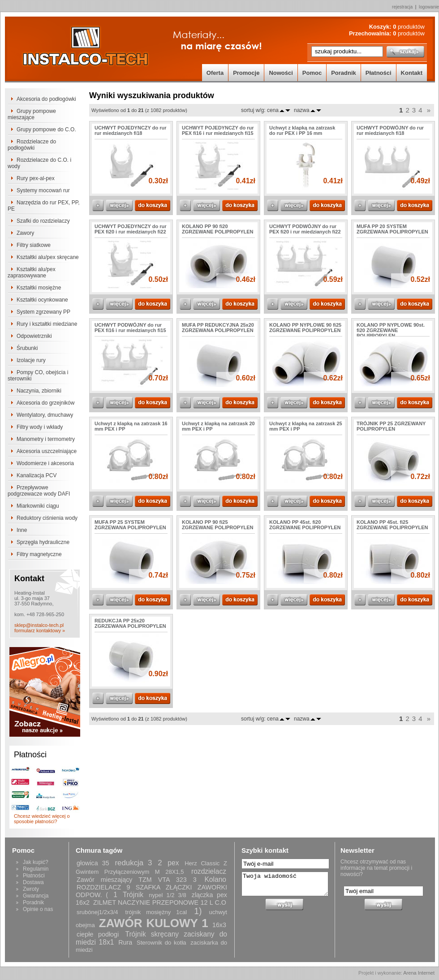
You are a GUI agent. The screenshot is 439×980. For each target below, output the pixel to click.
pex (173, 863)
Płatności (379, 73)
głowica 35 (93, 863)
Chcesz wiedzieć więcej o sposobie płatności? (42, 819)
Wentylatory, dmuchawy (45, 415)
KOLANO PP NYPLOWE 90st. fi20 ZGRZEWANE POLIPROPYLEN (391, 330)
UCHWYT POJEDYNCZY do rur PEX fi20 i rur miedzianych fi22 (131, 229)
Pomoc (312, 73)
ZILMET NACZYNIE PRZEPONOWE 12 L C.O (160, 902)
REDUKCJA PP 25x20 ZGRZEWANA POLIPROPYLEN (130, 623)
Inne (22, 530)
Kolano (215, 879)
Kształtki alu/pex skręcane (48, 257)
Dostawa (33, 882)
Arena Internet (419, 973)
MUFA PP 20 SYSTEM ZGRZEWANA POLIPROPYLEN (392, 229)
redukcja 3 (133, 863)
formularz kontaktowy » (40, 630)
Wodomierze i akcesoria (45, 463)
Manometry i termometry (46, 439)
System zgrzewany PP (43, 312)
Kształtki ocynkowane (42, 300)
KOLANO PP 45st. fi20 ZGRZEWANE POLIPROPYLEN (305, 525)
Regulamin (36, 869)
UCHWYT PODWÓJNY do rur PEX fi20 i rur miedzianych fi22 (305, 229)
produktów (409, 27)
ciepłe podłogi (98, 934)
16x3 (219, 925)
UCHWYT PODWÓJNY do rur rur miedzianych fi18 (390, 130)
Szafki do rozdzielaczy (43, 221)
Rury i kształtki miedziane (47, 324)
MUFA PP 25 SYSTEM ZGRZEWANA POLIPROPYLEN (130, 525)
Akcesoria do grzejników (45, 403)
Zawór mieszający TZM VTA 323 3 (137, 880)
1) (198, 911)
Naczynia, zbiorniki (39, 391)
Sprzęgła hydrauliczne (43, 542)
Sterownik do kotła (161, 943)
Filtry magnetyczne (39, 554)
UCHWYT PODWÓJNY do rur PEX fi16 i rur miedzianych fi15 (130, 328)
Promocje (246, 73)
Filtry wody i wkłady (40, 427)
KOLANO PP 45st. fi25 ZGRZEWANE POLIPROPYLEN (392, 525)
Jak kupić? (36, 862)
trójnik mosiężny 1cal (156, 912)
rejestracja (402, 7)
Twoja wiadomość (285, 884)
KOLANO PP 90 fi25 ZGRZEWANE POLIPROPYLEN (218, 525)
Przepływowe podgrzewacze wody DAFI (39, 491)
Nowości (281, 73)
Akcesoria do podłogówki (46, 99)
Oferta (215, 73)
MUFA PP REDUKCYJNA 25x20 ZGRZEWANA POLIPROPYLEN (218, 328)
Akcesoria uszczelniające (47, 451)
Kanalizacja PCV (37, 475)
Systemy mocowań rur (43, 190)
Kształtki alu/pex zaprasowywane (32, 272)
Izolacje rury (31, 360)
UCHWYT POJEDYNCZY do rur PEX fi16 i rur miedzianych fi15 (218, 130)
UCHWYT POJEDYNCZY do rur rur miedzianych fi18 (131, 130)
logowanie (429, 7)
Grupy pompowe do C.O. (46, 130)
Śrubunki (27, 348)
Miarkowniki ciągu (38, 506)
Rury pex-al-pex (36, 178)
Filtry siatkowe (34, 245)
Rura (125, 942)
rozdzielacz (209, 871)
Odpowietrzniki (34, 336)
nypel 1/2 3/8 (167, 895)
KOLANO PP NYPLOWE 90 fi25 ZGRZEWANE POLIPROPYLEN (305, 328)
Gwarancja (36, 896)
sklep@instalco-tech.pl (39, 625)
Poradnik (344, 73)
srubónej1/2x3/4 (97, 912)
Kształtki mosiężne (39, 288)
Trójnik (133, 895)
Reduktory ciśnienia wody (47, 518)
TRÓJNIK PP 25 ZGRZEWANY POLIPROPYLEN (391, 426)
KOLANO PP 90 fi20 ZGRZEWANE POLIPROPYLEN (218, 229)
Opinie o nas (38, 909)
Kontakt (412, 73)
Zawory (25, 233)
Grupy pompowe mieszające (32, 114)
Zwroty (31, 889)
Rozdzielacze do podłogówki (32, 145)
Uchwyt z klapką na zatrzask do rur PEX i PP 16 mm (302, 130)
